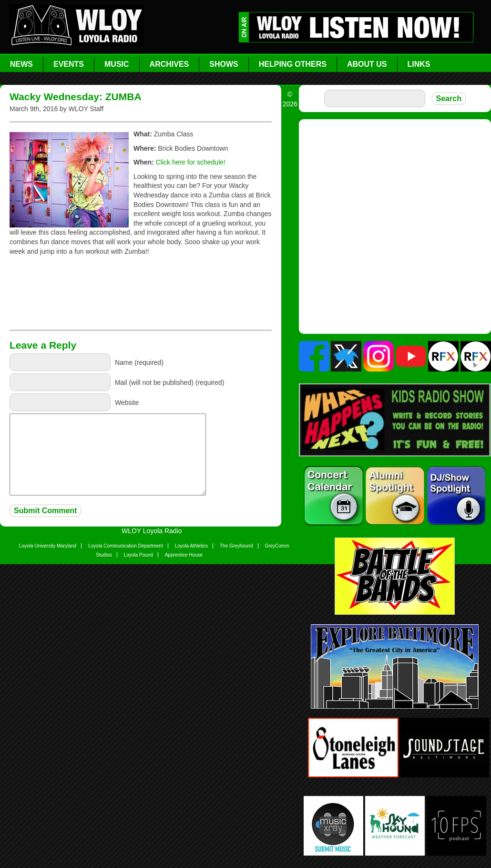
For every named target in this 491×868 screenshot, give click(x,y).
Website (127, 402)
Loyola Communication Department (126, 546)
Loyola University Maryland (48, 546)
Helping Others (293, 64)
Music (117, 64)
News (21, 64)
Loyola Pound (138, 555)
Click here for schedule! (191, 162)
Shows (224, 64)
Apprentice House (184, 555)
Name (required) (139, 362)
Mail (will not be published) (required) (170, 382)
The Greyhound (236, 546)
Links (419, 64)
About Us (367, 64)
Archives (169, 64)
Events (69, 64)
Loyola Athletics (192, 546)
